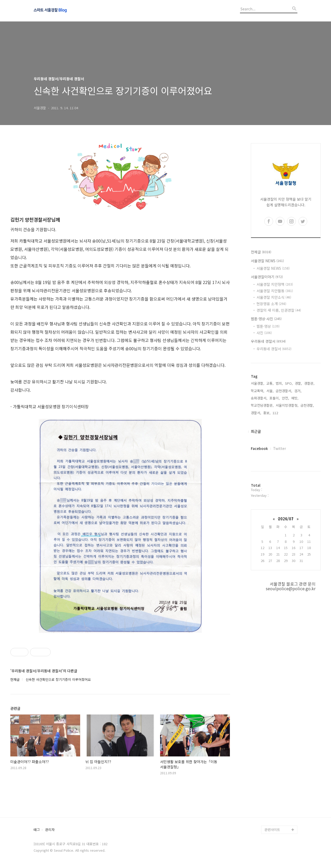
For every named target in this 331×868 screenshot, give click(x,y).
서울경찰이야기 (267, 277)
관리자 (50, 830)
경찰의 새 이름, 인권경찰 (279, 310)
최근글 (256, 431)
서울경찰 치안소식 (274, 297)
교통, (270, 383)
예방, (295, 398)
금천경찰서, (284, 391)
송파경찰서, (259, 398)
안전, (285, 398)
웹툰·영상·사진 (266, 319)
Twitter (280, 448)
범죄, (279, 383)
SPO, (289, 383)
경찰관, (309, 383)
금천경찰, (307, 405)
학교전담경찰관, (262, 405)
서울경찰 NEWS (267, 261)
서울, (270, 391)
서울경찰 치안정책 (275, 284)
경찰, (298, 383)
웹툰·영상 (268, 326)
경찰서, (256, 413)
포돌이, (275, 398)
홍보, (267, 413)
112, (276, 413)
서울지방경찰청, (287, 405)
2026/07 (286, 519)
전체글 (261, 252)
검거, (298, 391)
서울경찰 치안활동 (275, 291)
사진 (264, 333)
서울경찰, (258, 383)
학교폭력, (258, 391)
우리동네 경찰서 (268, 341)
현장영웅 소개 (271, 304)
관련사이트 (272, 830)
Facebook (259, 448)
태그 (37, 830)
